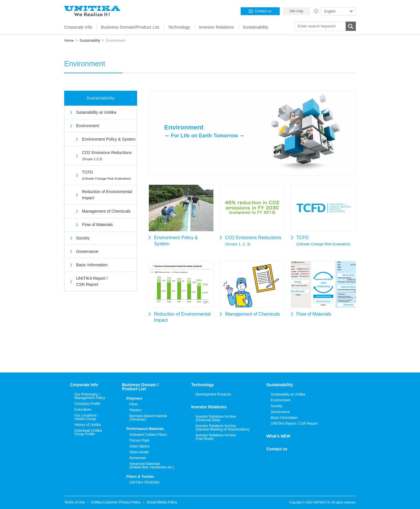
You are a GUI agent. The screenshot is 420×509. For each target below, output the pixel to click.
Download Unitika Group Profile (88, 432)
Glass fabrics (139, 446)
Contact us (277, 449)
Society (83, 238)
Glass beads (139, 452)
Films (133, 404)
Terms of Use (75, 502)
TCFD (106, 175)
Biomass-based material (148, 418)
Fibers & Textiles (140, 477)
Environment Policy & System (109, 139)
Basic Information (92, 265)
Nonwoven (138, 458)
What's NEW (278, 436)
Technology (202, 385)
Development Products (213, 394)
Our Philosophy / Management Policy (90, 396)
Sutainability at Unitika (96, 112)
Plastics (135, 410)
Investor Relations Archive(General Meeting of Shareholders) (222, 428)
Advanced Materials (152, 466)
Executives (83, 410)
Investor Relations (209, 407)
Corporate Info (84, 385)
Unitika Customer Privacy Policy (116, 502)
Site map (296, 11)
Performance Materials (145, 429)
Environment (88, 126)
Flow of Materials (97, 225)
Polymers (134, 398)
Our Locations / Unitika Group (86, 417)
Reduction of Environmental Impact (107, 195)
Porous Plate (139, 440)
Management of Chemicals (106, 211)
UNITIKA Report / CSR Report (92, 281)
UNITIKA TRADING (144, 482)
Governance (87, 251)
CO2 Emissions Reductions (107, 155)
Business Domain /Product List (140, 387)
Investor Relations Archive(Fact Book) (216, 437)
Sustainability (90, 41)
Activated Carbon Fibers (148, 435)
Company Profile (87, 404)
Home (69, 41)
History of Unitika (88, 425)
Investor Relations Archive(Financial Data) (216, 418)
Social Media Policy (162, 502)
